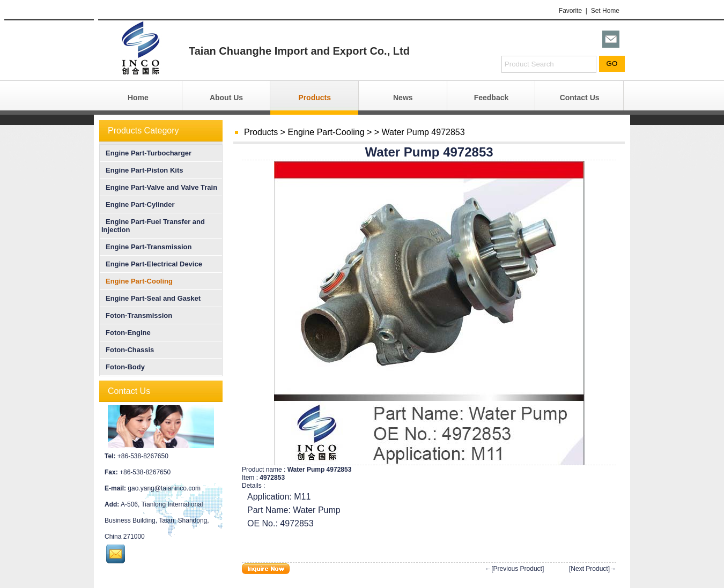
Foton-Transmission (137, 315)
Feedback (492, 98)
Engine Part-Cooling (326, 132)
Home (138, 98)
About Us (226, 98)
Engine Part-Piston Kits (142, 170)
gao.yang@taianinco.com (164, 488)
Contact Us (580, 98)
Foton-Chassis (128, 350)
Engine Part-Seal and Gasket (151, 298)
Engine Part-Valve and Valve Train (159, 187)
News (403, 98)
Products (315, 98)
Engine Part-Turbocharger (146, 153)
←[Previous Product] (514, 569)
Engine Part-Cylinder (138, 204)
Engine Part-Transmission (146, 247)
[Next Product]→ (593, 569)
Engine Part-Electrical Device (152, 264)
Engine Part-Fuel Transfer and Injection (153, 226)
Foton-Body (123, 367)
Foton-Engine (126, 333)
